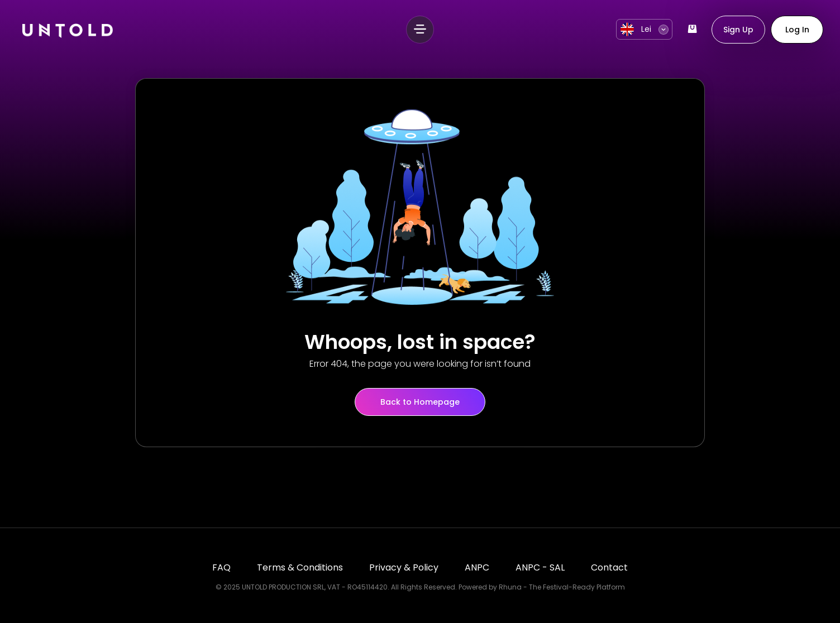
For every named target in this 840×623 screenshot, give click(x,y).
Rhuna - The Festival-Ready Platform (562, 587)
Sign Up (738, 30)
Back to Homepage (420, 402)
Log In (797, 30)
